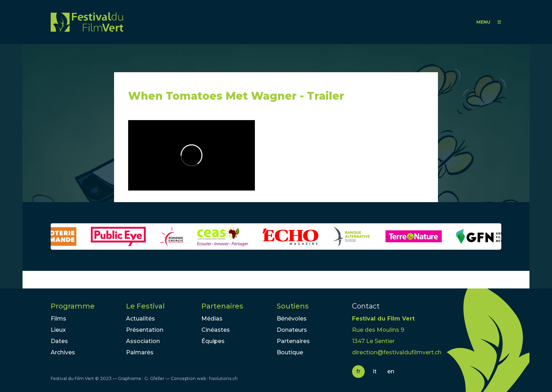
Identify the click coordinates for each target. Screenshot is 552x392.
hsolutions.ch (223, 378)
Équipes (213, 341)
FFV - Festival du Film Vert (87, 22)
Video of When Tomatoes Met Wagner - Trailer (192, 155)
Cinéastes (216, 330)
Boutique (290, 352)
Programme (73, 306)
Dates (59, 341)
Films (58, 319)
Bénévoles (292, 319)
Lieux (58, 330)
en (391, 371)
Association (143, 341)
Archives (63, 352)
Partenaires (222, 306)
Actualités (140, 319)
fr (358, 371)
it (375, 371)
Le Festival (145, 306)
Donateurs (292, 330)
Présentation (145, 330)
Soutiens (293, 306)
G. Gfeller (154, 378)
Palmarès (140, 352)
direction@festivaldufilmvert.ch (397, 352)
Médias (212, 319)
